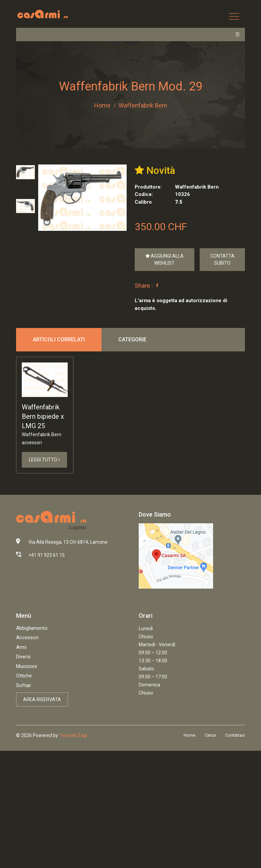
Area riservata (42, 699)
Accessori (27, 638)
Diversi (23, 657)
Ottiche (24, 676)
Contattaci (235, 735)
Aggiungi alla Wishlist (165, 259)
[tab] (25, 172)
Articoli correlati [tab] (59, 340)
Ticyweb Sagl (73, 735)
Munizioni (26, 666)
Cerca (210, 735)
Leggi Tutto (44, 460)
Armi (21, 647)
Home (102, 105)
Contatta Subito (222, 259)
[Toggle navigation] (234, 16)
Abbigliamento (32, 628)
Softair (24, 685)
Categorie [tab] (132, 340)
